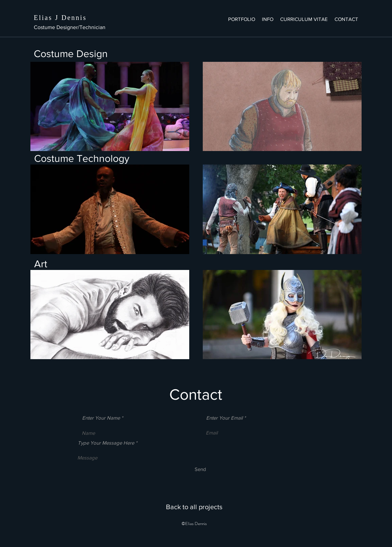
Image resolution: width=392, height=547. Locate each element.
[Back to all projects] (194, 507)
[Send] (200, 469)
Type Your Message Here (106, 443)
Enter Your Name (101, 418)
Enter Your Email (224, 418)
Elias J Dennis (60, 18)
